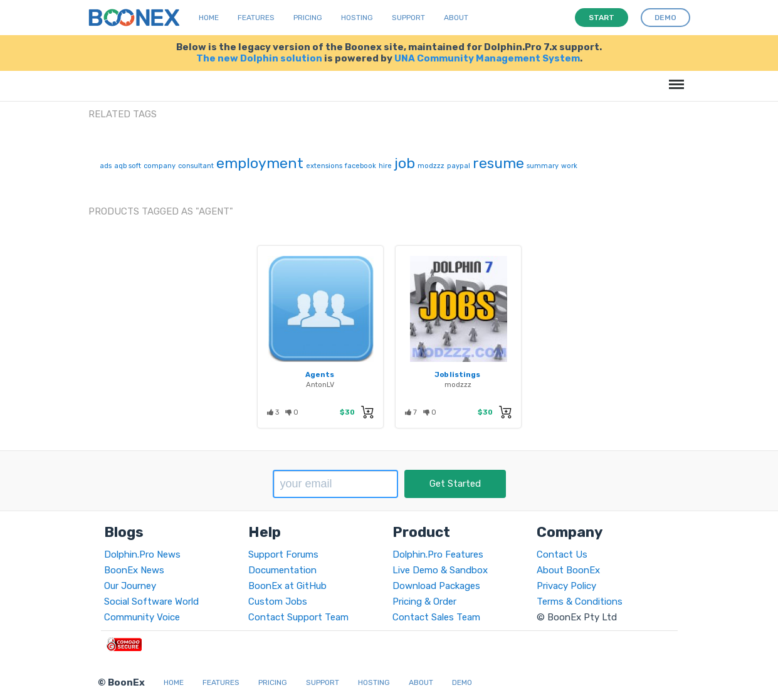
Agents (320, 374)
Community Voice (142, 617)
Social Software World (151, 602)
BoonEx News (134, 570)
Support (408, 18)
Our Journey (130, 586)
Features (256, 18)
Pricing (308, 18)
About (456, 18)
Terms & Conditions (580, 602)
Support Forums (283, 554)
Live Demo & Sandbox (440, 570)
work (569, 166)
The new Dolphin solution (259, 58)
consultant (196, 166)
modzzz (431, 166)
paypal (459, 166)
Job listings (457, 374)
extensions (324, 166)
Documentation (282, 570)
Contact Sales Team (436, 617)
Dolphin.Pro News (142, 554)
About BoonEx (568, 570)
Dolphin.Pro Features (438, 554)
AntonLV (320, 384)
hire (385, 166)
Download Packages (436, 586)
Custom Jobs (278, 602)
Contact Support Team (298, 617)
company (160, 166)
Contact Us (562, 554)
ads (106, 166)
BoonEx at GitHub (287, 586)
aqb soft (128, 166)
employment (260, 163)
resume (498, 163)
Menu (674, 78)
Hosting (357, 18)
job (405, 163)
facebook (360, 166)
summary (543, 166)
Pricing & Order (424, 602)
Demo (462, 682)
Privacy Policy (566, 586)
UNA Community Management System (487, 58)
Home (209, 18)
